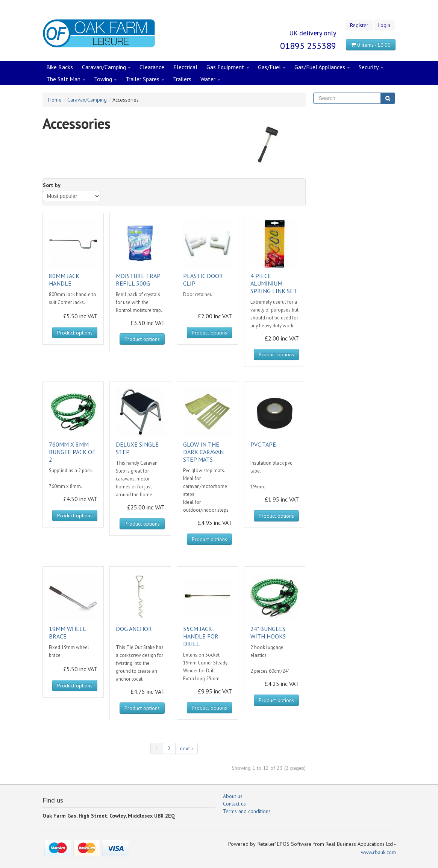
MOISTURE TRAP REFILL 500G (138, 280)
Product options (75, 333)
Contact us (234, 804)
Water (210, 79)
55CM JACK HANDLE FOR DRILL (201, 636)
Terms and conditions (247, 811)
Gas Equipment (228, 67)
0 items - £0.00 (371, 45)
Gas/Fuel (272, 67)
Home (55, 100)
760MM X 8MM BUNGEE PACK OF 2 (72, 452)
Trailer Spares (145, 79)
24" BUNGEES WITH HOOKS (268, 632)
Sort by (52, 185)
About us (233, 796)
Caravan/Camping (106, 67)
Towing (105, 79)
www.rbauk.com (378, 852)
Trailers (182, 79)
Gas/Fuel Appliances (322, 67)
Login (384, 25)
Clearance (152, 67)
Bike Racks (60, 67)
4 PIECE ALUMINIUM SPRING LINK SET (274, 283)
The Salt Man (66, 79)
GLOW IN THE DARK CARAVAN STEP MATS (203, 452)
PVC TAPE (263, 444)
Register (359, 25)
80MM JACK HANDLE (64, 280)
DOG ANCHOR (134, 629)
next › (186, 748)
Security (371, 67)
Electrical (185, 67)
